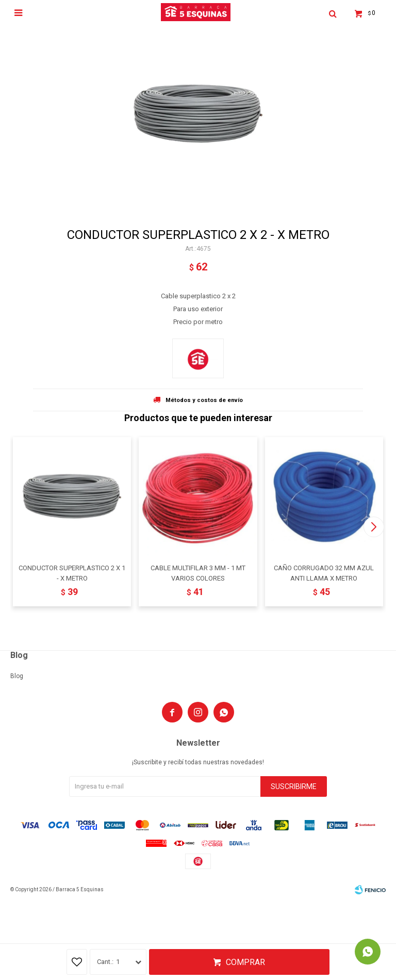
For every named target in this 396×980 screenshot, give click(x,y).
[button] (374, 527)
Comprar (245, 962)
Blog (17, 676)
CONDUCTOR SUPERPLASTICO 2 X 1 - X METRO (72, 573)
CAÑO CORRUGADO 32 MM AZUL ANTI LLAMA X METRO (324, 573)
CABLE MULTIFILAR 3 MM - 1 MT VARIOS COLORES (198, 573)
